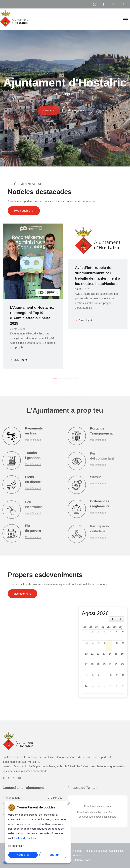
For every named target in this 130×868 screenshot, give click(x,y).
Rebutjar (53, 855)
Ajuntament (34, 798)
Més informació (77, 124)
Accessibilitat (117, 851)
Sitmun (96, 480)
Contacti (49, 124)
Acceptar (23, 855)
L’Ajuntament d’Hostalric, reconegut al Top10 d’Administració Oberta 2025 (32, 315)
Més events (22, 594)
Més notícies (24, 211)
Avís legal (76, 851)
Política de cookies (96, 851)
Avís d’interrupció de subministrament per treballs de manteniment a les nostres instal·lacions (98, 276)
